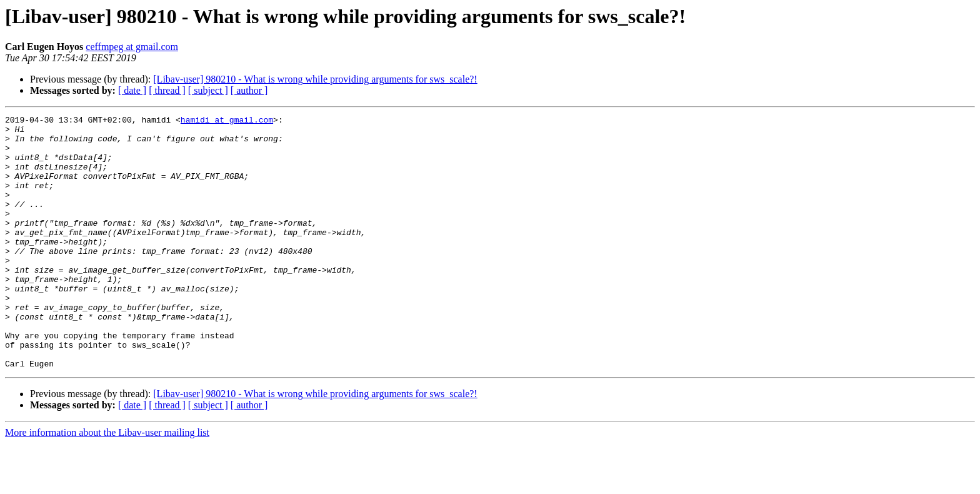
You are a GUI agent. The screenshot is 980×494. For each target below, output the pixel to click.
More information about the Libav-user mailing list (107, 483)
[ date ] (132, 90)
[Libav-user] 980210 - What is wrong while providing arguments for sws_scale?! (315, 79)
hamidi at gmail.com (227, 121)
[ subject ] (208, 90)
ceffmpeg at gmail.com (132, 47)
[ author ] (249, 90)
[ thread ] (167, 90)
